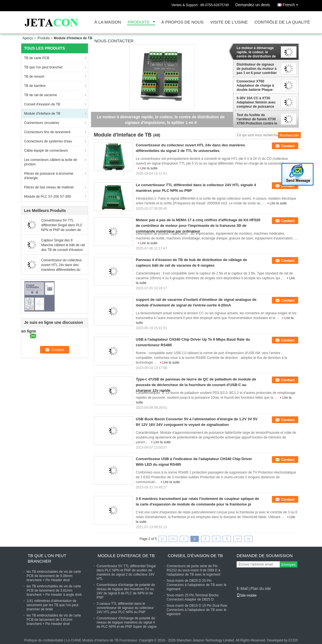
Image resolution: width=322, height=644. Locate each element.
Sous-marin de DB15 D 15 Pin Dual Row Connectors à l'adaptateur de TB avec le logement (197, 610)
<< (173, 539)
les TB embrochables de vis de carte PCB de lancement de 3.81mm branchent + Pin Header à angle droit (54, 590)
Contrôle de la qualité (282, 22)
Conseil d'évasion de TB (42, 104)
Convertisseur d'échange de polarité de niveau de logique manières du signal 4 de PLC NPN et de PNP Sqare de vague (127, 622)
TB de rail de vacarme (40, 95)
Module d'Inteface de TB (42, 114)
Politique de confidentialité (44, 640)
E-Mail (242, 588)
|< (162, 539)
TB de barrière (35, 86)
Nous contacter (114, 41)
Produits (139, 22)
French (292, 4)
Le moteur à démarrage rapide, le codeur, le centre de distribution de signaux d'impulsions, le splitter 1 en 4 (256, 52)
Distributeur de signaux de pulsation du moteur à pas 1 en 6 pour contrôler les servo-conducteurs (257, 69)
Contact (288, 146)
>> (237, 539)
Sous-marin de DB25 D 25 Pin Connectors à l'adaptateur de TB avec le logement (197, 585)
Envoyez (289, 565)
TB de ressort (34, 77)
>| (248, 539)
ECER (293, 640)
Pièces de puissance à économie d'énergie (49, 176)
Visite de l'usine (229, 22)
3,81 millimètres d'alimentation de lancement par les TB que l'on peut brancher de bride (53, 605)
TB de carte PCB (37, 58)
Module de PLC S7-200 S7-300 (47, 197)
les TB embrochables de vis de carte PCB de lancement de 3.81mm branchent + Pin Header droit (54, 620)
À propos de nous (182, 22)
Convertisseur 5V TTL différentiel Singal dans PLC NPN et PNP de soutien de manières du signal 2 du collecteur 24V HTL (62, 230)
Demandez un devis (253, 5)
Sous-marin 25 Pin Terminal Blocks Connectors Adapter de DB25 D (193, 597)
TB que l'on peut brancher (43, 67)
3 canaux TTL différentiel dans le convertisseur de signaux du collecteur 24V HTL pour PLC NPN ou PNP (125, 608)
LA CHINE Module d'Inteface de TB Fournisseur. (102, 640)
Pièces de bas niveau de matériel (49, 187)
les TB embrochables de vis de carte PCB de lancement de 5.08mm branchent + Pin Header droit (54, 576)
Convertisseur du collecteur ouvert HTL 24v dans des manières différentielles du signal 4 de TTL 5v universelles (61, 270)
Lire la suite (149, 168)
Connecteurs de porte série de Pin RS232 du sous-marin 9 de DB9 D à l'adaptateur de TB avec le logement (193, 570)
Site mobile (247, 595)
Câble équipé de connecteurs (46, 151)
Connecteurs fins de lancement (47, 132)
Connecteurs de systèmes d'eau (48, 141)
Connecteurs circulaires (42, 123)
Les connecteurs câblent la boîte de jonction (51, 162)
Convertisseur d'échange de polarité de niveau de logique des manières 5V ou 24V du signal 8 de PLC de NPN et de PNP (126, 591)
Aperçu (28, 38)
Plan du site (261, 588)
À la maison (108, 22)
